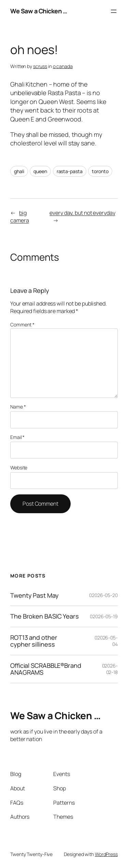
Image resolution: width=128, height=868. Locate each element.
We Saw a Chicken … (39, 11)
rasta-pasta (70, 171)
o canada (63, 66)
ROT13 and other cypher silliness (34, 641)
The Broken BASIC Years (45, 616)
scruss (40, 66)
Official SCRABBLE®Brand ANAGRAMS (46, 669)
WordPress (106, 854)
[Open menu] (114, 11)
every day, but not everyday (82, 213)
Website (19, 468)
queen (40, 171)
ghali (19, 171)
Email (17, 437)
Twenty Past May (34, 595)
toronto (100, 171)
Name (18, 407)
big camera (19, 217)
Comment (22, 325)
